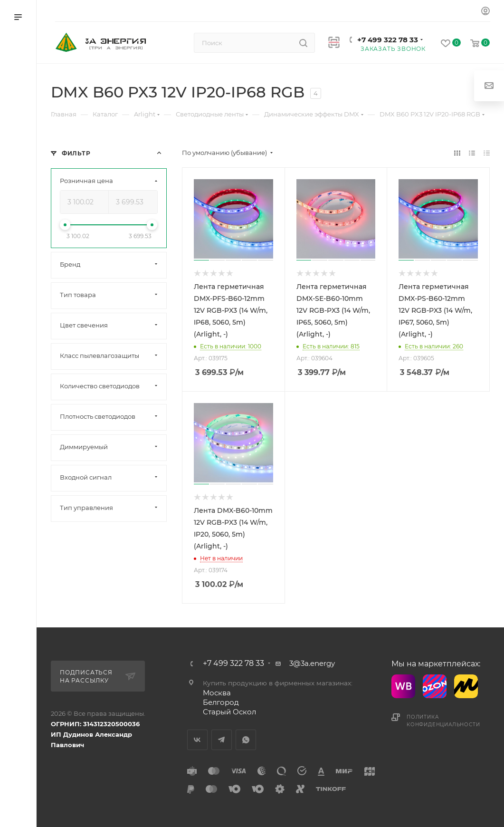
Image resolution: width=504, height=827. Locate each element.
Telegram (222, 740)
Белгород (221, 702)
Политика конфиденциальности (443, 721)
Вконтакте (197, 740)
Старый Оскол (229, 712)
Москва (217, 693)
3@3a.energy (312, 663)
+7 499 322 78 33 (388, 40)
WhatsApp (246, 740)
